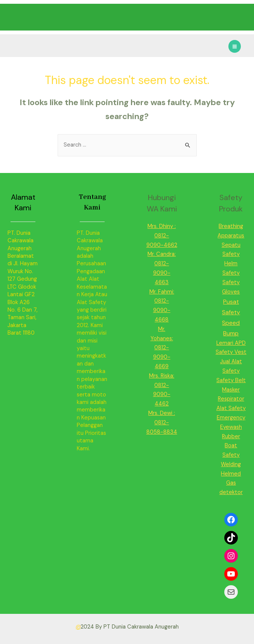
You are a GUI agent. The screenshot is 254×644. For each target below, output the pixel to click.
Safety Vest (231, 352)
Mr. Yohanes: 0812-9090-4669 (162, 348)
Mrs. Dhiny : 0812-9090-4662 (162, 236)
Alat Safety (231, 408)
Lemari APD (231, 343)
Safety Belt (231, 380)
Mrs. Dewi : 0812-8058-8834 (162, 423)
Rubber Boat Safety (231, 446)
